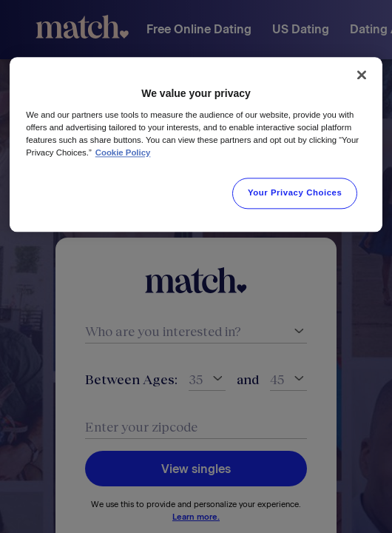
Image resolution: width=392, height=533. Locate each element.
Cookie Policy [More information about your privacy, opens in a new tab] (123, 152)
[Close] (362, 75)
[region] (196, 144)
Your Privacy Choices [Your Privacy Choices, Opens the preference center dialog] (295, 192)
